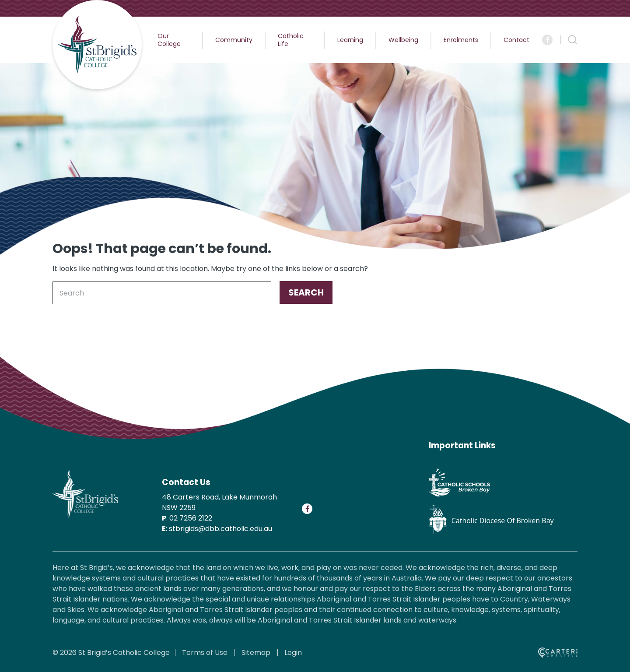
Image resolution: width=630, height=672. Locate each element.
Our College (169, 40)
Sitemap (256, 653)
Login (293, 653)
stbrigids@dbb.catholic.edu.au (220, 529)
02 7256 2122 (191, 518)
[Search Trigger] (573, 40)
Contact (516, 40)
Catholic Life (291, 40)
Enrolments (461, 40)
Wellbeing (403, 40)
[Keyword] (162, 293)
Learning (350, 40)
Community (234, 40)
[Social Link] (547, 40)
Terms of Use (205, 653)
